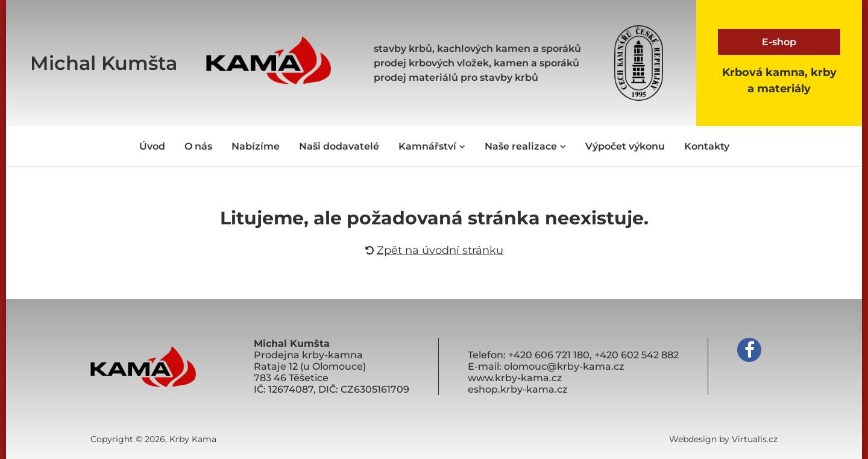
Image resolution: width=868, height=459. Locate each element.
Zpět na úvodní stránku (434, 250)
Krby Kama (193, 439)
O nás (198, 146)
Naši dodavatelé (339, 146)
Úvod (152, 146)
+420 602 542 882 (637, 355)
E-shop (779, 42)
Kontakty (707, 146)
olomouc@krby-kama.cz (564, 366)
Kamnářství (432, 146)
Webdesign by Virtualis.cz (723, 439)
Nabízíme (256, 146)
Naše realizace (525, 146)
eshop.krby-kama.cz (517, 389)
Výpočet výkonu (625, 146)
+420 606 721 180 (549, 355)
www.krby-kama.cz (515, 378)
